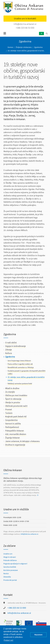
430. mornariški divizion (16, 434)
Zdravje (9, 350)
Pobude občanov (10, 560)
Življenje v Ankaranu (24, 47)
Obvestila (7, 577)
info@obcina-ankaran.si (29, 534)
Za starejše (10, 392)
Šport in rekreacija (13, 399)
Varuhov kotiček (10, 567)
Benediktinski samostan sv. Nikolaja (21, 367)
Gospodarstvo (11, 420)
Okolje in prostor (13, 402)
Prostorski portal (10, 580)
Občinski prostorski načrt (16, 406)
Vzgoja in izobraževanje (16, 346)
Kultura (9, 353)
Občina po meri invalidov (16, 395)
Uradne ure (8, 554)
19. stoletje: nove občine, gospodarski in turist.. (26, 51)
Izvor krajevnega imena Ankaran (19, 361)
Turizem (9, 413)
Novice (6, 573)
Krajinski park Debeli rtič (16, 417)
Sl (41, 33)
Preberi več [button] (8, 640)
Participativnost (12, 427)
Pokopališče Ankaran (15, 431)
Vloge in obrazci (10, 557)
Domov (10, 47)
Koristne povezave (11, 570)
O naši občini (11, 343)
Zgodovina (38, 47)
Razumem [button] (38, 635)
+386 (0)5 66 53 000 (17, 608)
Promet (9, 409)
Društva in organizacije (15, 445)
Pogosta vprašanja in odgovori (15, 564)
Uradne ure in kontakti (25, 19)
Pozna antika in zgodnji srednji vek (20, 364)
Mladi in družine (12, 388)
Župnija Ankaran (13, 438)
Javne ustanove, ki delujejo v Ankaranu (22, 441)
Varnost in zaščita (13, 424)
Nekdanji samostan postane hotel (20, 384)
